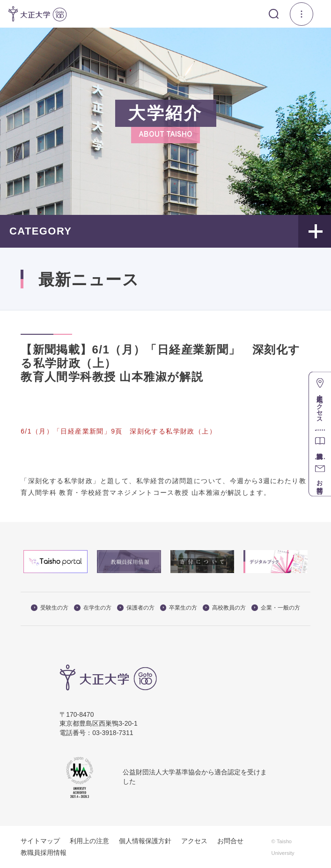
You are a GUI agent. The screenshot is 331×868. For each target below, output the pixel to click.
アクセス (194, 841)
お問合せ (230, 841)
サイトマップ (40, 841)
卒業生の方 (179, 608)
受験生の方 (50, 608)
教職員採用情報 (44, 853)
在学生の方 (93, 608)
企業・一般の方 (276, 608)
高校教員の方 (224, 608)
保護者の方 (136, 608)
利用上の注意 (89, 841)
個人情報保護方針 (145, 841)
